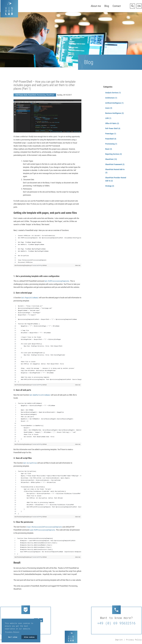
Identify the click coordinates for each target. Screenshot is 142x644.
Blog (107, 6)
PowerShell (32, 95)
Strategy (108, 186)
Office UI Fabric (111, 123)
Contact (117, 6)
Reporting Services (112, 154)
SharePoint (50, 95)
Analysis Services (112, 93)
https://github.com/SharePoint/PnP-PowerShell (31, 149)
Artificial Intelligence (113, 103)
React (107, 149)
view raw (78, 265)
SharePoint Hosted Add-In (115, 169)
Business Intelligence (113, 113)
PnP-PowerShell (62, 586)
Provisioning (41, 95)
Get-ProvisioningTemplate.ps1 (23, 265)
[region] (47, 249)
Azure (107, 108)
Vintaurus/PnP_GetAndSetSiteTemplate (28, 574)
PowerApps (109, 134)
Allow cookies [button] (29, 637)
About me (96, 6)
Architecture (110, 98)
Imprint (119, 640)
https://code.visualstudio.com (34, 146)
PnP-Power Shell (21, 95)
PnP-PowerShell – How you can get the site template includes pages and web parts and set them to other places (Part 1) (45, 85)
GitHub (45, 265)
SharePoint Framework (114, 164)
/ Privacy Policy (133, 640)
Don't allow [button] (13, 637)
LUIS (107, 118)
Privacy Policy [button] (12, 632)
